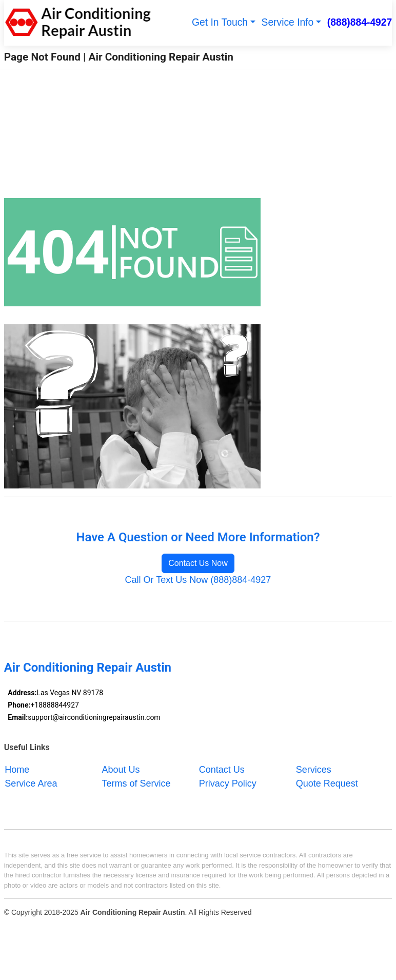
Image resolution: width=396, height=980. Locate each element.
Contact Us (222, 769)
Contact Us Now (198, 563)
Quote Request (327, 783)
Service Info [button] (288, 22)
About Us (121, 769)
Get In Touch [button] (220, 22)
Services (314, 769)
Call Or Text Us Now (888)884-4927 (198, 580)
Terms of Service (136, 783)
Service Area (31, 783)
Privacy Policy (228, 783)
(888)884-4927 (360, 22)
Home (17, 769)
